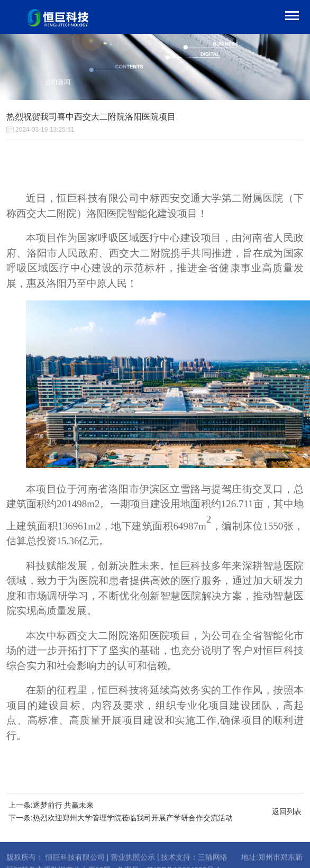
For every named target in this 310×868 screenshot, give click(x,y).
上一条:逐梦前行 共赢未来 (51, 805)
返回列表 (287, 811)
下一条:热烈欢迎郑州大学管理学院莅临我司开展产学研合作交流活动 (121, 818)
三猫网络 (213, 863)
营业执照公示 (133, 863)
